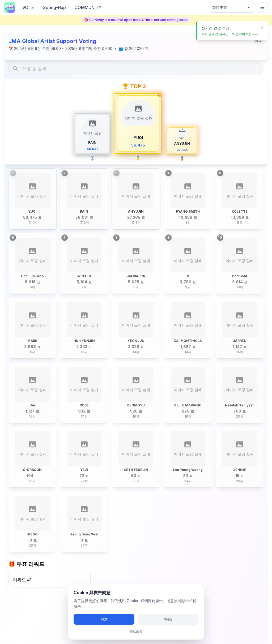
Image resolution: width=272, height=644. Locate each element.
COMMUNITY (88, 7)
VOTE (28, 7)
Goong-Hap (54, 7)
